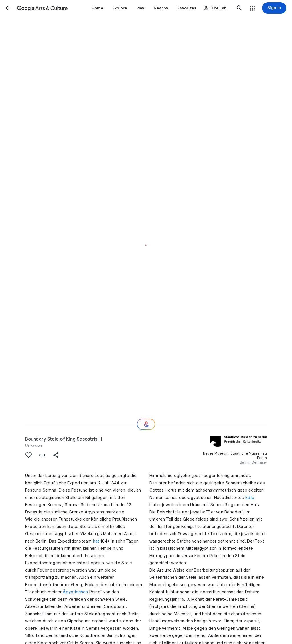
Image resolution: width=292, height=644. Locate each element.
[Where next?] (146, 424)
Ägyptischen (75, 592)
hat (96, 541)
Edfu (250, 498)
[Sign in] (274, 8)
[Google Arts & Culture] (42, 8)
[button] (8, 8)
